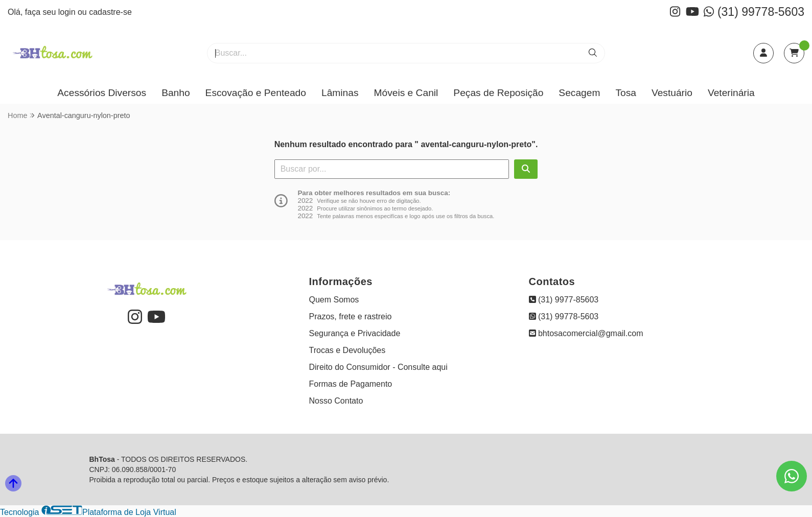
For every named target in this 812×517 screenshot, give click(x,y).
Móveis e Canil (406, 93)
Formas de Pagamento (351, 384)
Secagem (579, 93)
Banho (176, 93)
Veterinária (731, 93)
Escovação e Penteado (256, 93)
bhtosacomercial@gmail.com (586, 333)
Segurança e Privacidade (355, 333)
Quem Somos (334, 300)
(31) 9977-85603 (564, 300)
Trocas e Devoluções (347, 350)
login (68, 12)
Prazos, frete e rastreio (351, 316)
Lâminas (340, 93)
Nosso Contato (336, 401)
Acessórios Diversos (102, 93)
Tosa (626, 93)
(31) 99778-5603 (754, 12)
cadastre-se (110, 12)
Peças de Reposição (498, 93)
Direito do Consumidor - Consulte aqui (378, 367)
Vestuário (672, 93)
